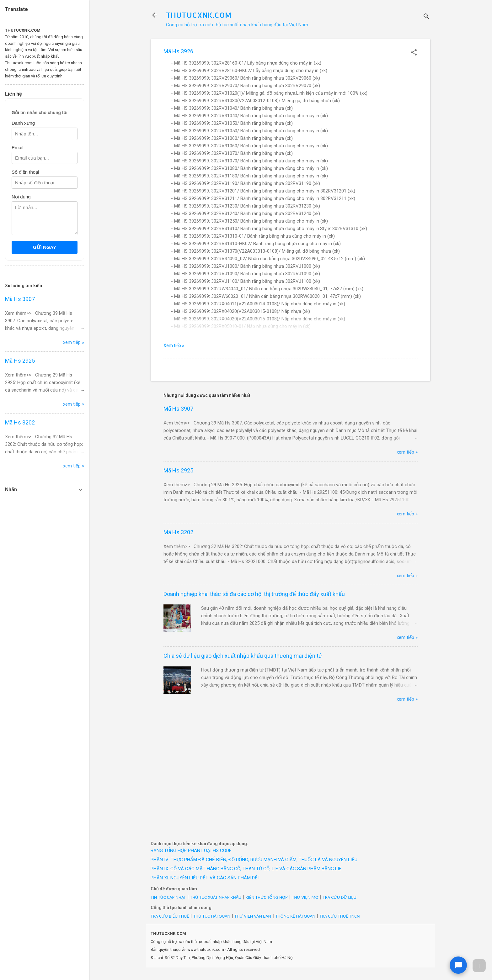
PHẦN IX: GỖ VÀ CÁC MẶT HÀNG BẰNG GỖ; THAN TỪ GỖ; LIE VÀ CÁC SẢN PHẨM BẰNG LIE (246, 869)
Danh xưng (23, 123)
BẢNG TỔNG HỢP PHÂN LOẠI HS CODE (191, 851)
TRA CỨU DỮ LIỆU (340, 897)
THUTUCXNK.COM (199, 15)
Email (18, 148)
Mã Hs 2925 (178, 470)
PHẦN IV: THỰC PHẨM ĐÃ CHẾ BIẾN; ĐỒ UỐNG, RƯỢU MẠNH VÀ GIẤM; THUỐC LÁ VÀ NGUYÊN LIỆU (254, 860)
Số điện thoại (25, 172)
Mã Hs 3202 (178, 532)
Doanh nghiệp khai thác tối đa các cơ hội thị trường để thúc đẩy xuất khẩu (254, 594)
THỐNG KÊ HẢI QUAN (295, 916)
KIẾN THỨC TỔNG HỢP (267, 897)
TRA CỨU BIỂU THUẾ (170, 916)
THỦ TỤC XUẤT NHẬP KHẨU (216, 897)
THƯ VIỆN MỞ (305, 897)
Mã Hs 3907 (178, 409)
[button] (414, 53)
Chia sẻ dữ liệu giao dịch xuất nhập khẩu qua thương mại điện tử (243, 656)
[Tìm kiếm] (426, 17)
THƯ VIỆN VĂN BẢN (253, 916)
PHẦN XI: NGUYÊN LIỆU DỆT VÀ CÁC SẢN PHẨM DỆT (206, 878)
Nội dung (21, 197)
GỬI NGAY (45, 247)
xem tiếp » (407, 452)
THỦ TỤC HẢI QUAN (212, 916)
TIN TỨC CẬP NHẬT (168, 897)
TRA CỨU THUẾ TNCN (340, 916)
